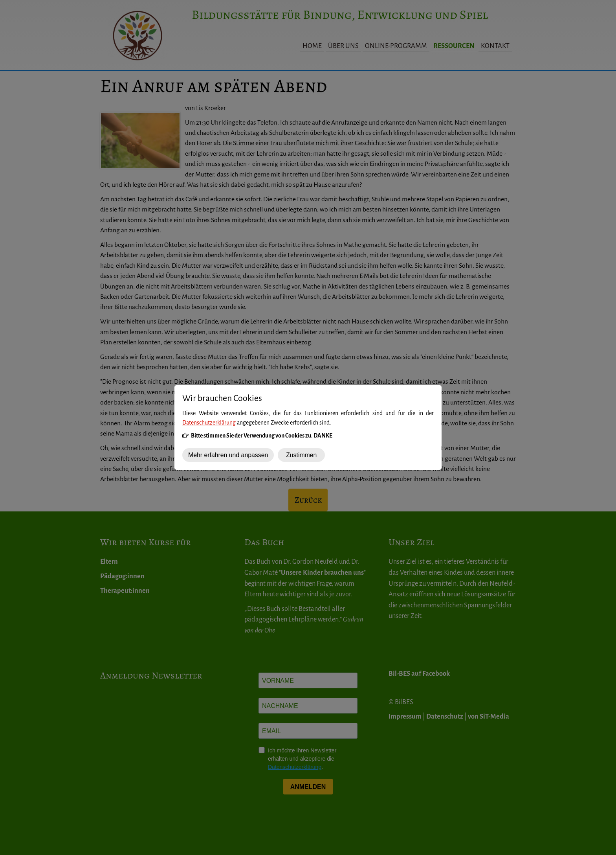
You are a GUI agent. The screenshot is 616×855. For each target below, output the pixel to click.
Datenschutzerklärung (209, 423)
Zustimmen (301, 455)
